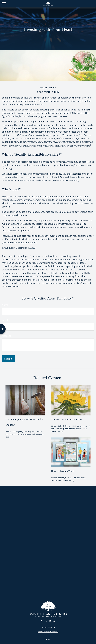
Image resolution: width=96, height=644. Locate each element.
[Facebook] (41, 621)
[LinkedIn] (50, 621)
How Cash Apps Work (63, 471)
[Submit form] (8, 359)
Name (5, 305)
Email (5, 320)
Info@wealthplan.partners (48, 632)
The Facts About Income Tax (66, 419)
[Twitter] (46, 621)
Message (7, 336)
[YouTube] (54, 621)
